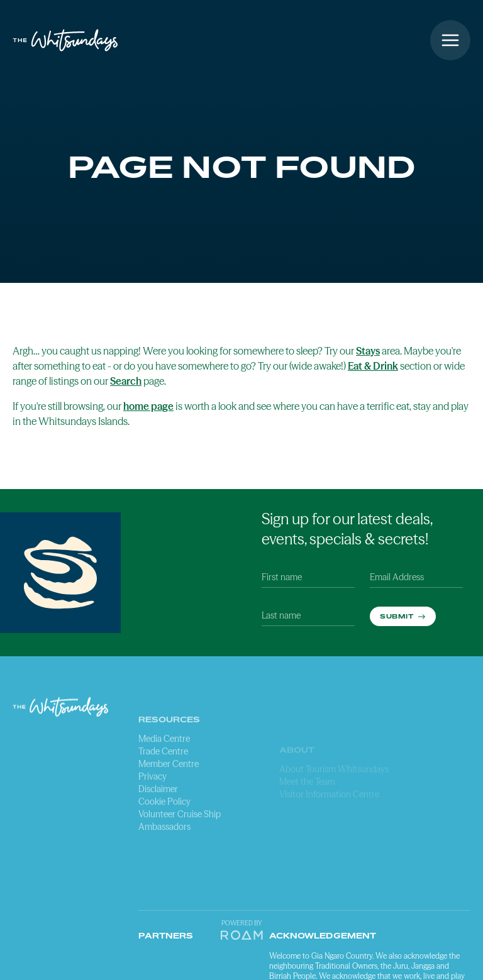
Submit (398, 616)
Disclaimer (158, 825)
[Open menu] (450, 40)
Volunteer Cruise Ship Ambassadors (180, 856)
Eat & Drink (373, 366)
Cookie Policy (164, 837)
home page (148, 406)
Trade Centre (163, 787)
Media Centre (164, 774)
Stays (368, 351)
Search (126, 381)
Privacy (153, 812)
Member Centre (169, 800)
